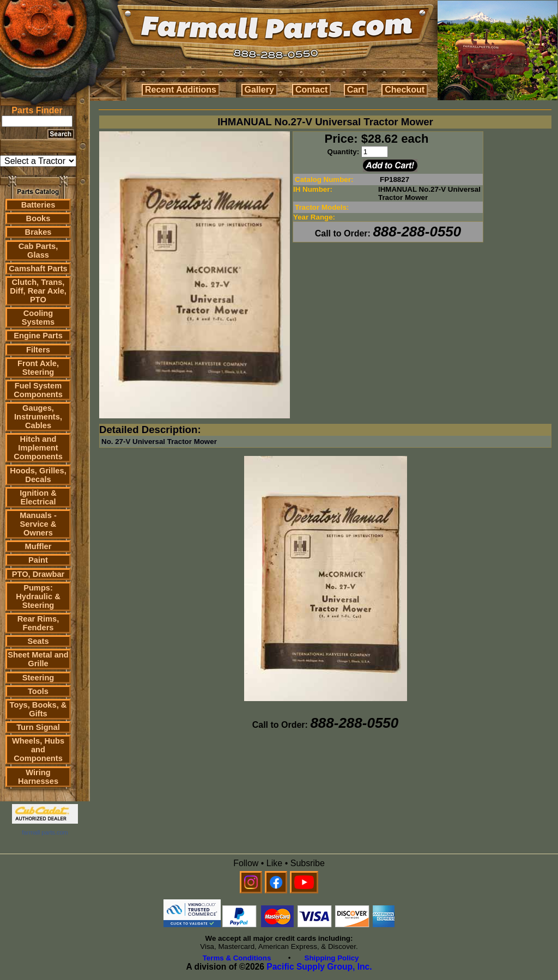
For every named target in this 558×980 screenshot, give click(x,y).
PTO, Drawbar (38, 574)
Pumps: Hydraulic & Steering (38, 596)
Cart (356, 90)
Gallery (259, 90)
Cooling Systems (38, 318)
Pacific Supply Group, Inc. (319, 967)
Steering (38, 678)
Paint (38, 560)
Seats (38, 641)
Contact (312, 90)
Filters (38, 350)
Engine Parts (38, 336)
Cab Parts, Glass (38, 251)
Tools (38, 691)
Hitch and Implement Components (38, 448)
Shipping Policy (332, 958)
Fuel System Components (38, 390)
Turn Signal (38, 727)
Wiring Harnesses (38, 777)
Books (38, 218)
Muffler (38, 546)
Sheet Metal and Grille (38, 659)
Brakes (38, 232)
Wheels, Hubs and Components (38, 750)
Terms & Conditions (237, 958)
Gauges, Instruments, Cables (38, 417)
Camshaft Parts (38, 269)
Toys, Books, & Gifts (38, 709)
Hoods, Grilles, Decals (38, 475)
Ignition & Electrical (38, 497)
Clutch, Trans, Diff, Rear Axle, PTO (38, 291)
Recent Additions (181, 90)
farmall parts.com (45, 832)
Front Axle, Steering (38, 368)
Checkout (405, 90)
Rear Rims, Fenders (38, 623)
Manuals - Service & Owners (38, 524)
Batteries (38, 205)
